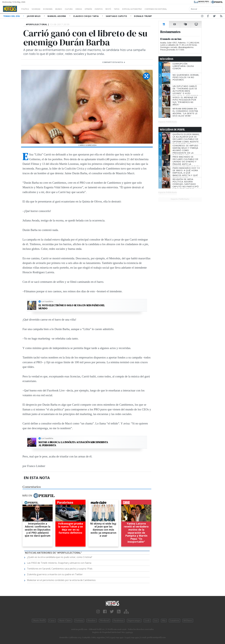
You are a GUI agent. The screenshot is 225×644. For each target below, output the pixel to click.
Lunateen (174, 621)
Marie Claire (65, 621)
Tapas (133, 9)
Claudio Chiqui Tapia (86, 16)
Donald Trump (143, 16)
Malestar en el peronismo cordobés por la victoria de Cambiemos (61, 580)
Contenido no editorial (180, 9)
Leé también (47, 301)
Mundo (65, 9)
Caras (52, 621)
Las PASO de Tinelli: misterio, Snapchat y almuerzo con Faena (59, 563)
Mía (164, 621)
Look (147, 621)
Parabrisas (118, 621)
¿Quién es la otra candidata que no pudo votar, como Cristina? (60, 557)
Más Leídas (167, 59)
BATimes (188, 621)
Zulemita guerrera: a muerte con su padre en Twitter (55, 574)
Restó (123, 9)
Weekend (105, 621)
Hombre (92, 621)
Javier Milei (34, 16)
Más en (38, 496)
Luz (156, 621)
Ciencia (88, 9)
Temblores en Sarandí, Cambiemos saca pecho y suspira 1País (60, 569)
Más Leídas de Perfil (172, 130)
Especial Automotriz (151, 9)
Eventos (112, 9)
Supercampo (134, 621)
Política (26, 9)
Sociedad (39, 9)
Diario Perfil (39, 621)
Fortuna (79, 621)
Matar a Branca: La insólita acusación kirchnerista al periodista (73, 444)
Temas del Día (12, 16)
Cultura (77, 9)
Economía (53, 9)
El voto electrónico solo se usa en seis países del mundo (72, 307)
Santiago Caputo (117, 16)
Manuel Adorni (57, 16)
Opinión (100, 9)
